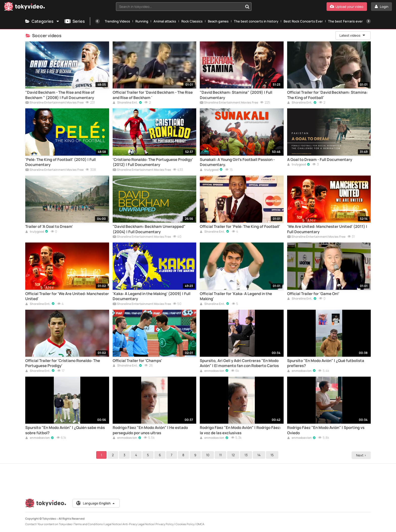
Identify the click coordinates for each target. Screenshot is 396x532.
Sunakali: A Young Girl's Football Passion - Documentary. (237, 162)
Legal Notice (113, 524)
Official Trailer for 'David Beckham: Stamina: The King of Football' (327, 95)
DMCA (200, 524)
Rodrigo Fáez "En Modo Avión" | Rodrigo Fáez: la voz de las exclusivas (240, 430)
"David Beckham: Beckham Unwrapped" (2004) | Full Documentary (149, 229)
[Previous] (97, 21)
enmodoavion (212, 371)
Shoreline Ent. (125, 103)
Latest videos (353, 35)
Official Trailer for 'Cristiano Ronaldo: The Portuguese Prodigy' (63, 363)
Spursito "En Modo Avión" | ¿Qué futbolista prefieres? (326, 363)
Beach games (218, 21)
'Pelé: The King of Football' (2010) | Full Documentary (60, 162)
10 (208, 455)
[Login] (381, 7)
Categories (42, 21)
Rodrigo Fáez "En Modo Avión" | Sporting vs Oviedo (326, 430)
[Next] (368, 21)
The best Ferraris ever (345, 21)
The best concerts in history (256, 21)
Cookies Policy (185, 524)
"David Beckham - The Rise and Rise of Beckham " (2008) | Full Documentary (60, 95)
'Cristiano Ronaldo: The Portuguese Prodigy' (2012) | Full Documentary (153, 162)
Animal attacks (165, 21)
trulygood (209, 170)
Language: (96, 503)
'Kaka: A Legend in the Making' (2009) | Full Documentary (152, 296)
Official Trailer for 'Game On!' (313, 294)
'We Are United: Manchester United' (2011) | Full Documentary (327, 229)
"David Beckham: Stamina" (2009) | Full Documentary (236, 95)
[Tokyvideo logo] (24, 7)
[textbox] (180, 7)
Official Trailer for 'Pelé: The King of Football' (240, 227)
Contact (31, 524)
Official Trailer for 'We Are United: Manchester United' (67, 296)
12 (234, 455)
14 (260, 455)
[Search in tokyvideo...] (247, 7)
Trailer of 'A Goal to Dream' (49, 227)
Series (75, 21)
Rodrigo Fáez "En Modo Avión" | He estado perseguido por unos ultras (150, 430)
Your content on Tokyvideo (55, 524)
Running (142, 21)
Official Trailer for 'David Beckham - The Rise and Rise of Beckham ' (153, 95)
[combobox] (184, 7)
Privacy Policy (165, 524)
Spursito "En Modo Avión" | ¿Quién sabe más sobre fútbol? (65, 430)
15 (273, 455)
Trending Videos (117, 21)
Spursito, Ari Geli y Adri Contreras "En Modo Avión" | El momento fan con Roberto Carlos (239, 363)
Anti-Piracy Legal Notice (138, 524)
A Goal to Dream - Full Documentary (320, 160)
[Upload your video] (347, 7)
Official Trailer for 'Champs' (137, 361)
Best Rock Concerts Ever (303, 21)
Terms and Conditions (88, 524)
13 (247, 455)
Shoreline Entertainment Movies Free (54, 103)
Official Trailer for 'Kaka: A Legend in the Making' (236, 296)
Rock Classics (192, 21)
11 (221, 455)
